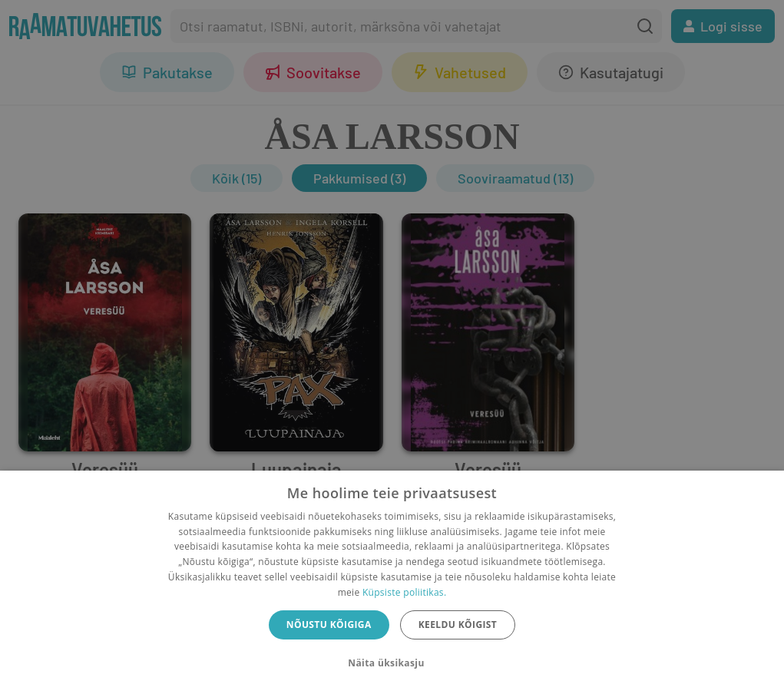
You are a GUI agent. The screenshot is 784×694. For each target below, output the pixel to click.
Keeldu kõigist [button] (458, 625)
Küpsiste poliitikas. (404, 592)
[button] (392, 663)
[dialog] (392, 582)
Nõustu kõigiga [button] (329, 625)
